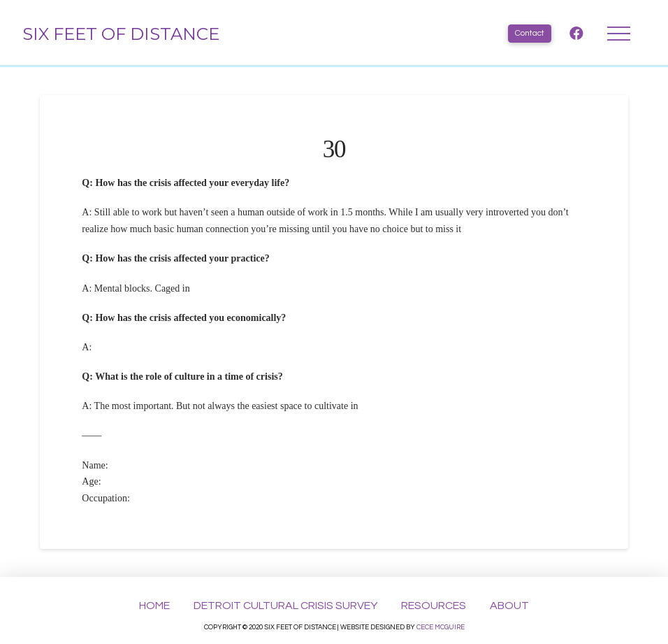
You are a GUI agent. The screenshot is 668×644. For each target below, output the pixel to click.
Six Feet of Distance (121, 34)
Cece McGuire (441, 627)
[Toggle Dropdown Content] (619, 34)
